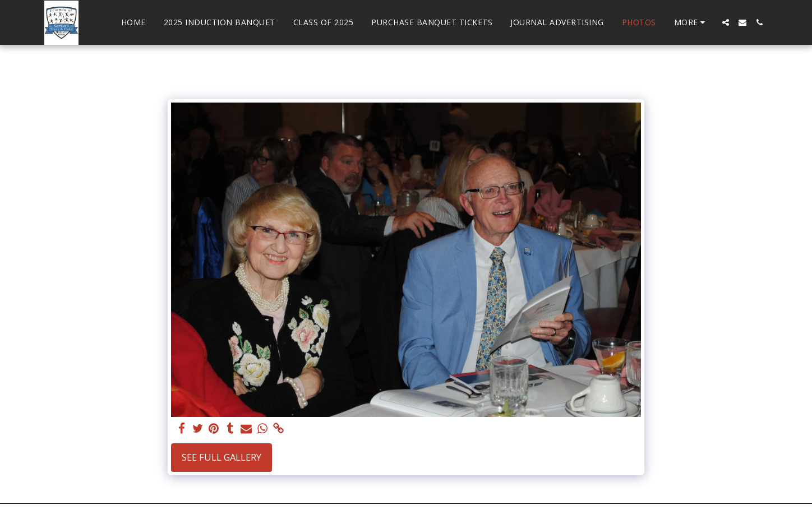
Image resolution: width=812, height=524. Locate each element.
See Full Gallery (222, 457)
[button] (726, 22)
